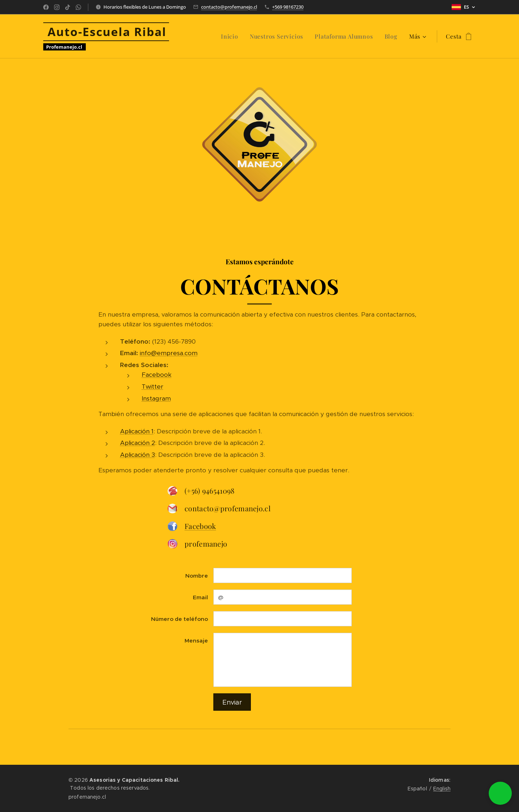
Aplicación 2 (137, 443)
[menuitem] (232, 36)
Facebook (157, 375)
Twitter (152, 387)
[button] (500, 793)
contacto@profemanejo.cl (229, 7)
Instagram (156, 398)
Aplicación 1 (137, 431)
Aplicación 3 (137, 455)
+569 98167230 (288, 7)
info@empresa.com (169, 353)
